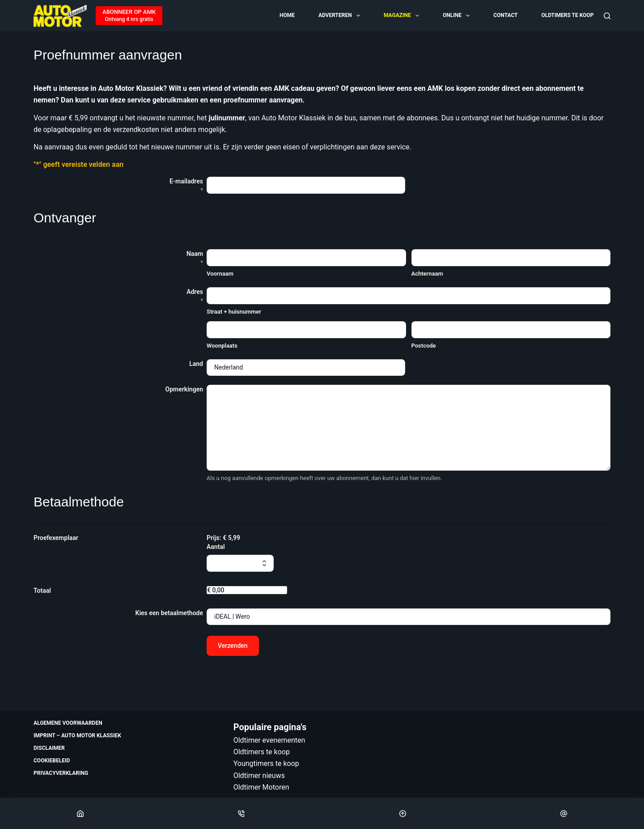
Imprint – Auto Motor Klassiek (77, 735)
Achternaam (427, 274)
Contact (505, 15)
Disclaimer (49, 748)
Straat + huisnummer (234, 312)
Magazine (402, 16)
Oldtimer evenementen (269, 740)
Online (457, 16)
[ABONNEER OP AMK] (129, 16)
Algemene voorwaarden (68, 723)
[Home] (80, 813)
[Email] (564, 813)
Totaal (42, 591)
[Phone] (241, 813)
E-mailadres (186, 186)
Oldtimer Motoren (261, 787)
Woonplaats (222, 346)
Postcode (424, 346)
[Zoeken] (607, 16)
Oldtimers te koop (567, 15)
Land (196, 364)
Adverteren (340, 16)
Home (287, 15)
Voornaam (220, 274)
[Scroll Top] (403, 813)
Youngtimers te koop (266, 763)
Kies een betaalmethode (169, 613)
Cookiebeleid (52, 761)
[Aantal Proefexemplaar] (240, 563)
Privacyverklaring (61, 773)
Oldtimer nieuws (259, 776)
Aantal (216, 547)
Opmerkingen (184, 389)
